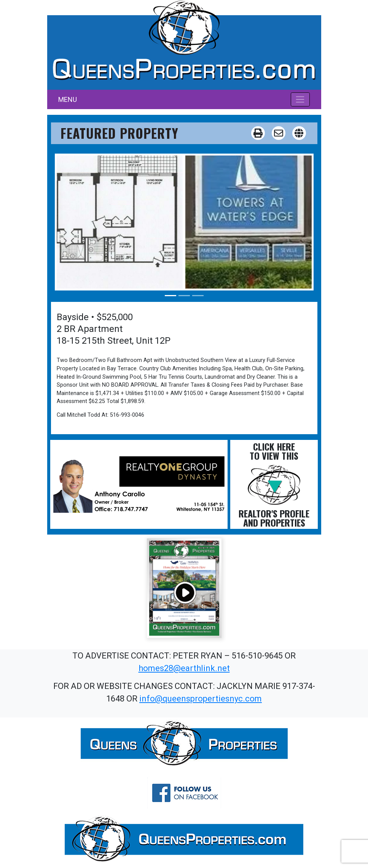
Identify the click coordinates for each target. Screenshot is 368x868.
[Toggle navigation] (300, 99)
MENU (68, 99)
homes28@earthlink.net (184, 668)
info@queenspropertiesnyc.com (201, 699)
